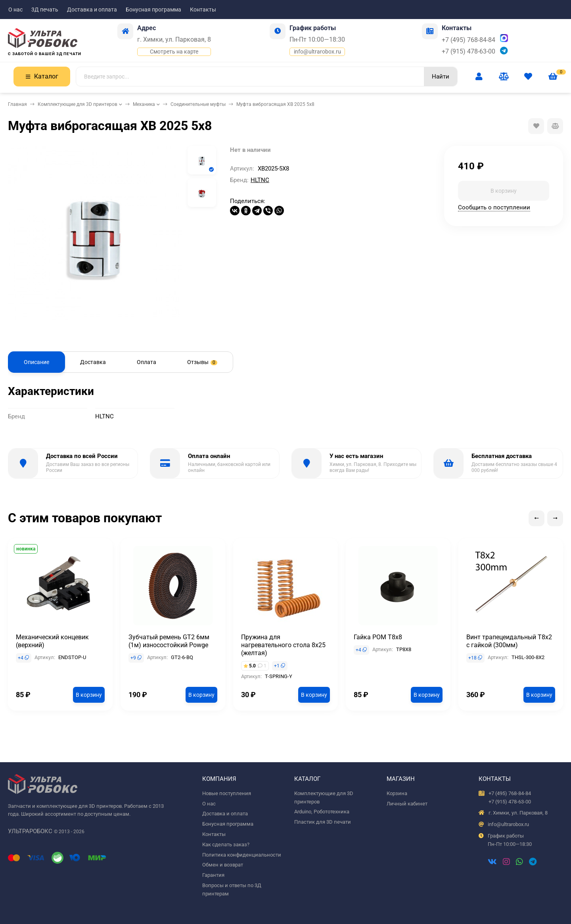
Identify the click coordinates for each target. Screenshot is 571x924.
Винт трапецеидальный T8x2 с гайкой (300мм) (509, 641)
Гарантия (213, 875)
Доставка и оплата (92, 10)
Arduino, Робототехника (322, 812)
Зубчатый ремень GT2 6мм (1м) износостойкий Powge (169, 641)
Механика (144, 104)
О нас (15, 10)
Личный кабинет (407, 804)
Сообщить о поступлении (494, 207)
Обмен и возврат (223, 865)
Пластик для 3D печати (323, 822)
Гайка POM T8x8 (378, 637)
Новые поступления (227, 793)
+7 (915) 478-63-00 (468, 51)
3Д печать (45, 10)
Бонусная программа (153, 10)
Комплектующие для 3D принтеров (78, 104)
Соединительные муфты (198, 104)
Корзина (397, 793)
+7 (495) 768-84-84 (468, 40)
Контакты (203, 10)
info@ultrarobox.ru (317, 52)
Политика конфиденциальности (242, 855)
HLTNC (260, 180)
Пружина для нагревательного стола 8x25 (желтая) (283, 645)
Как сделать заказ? (226, 844)
